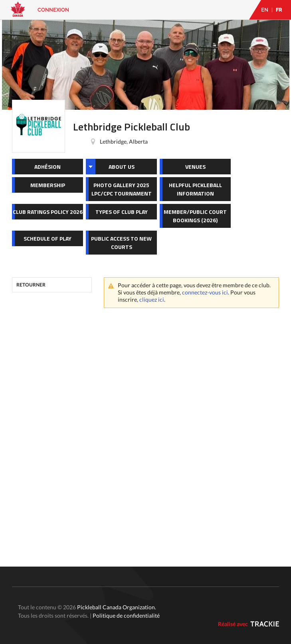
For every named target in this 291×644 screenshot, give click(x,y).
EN (265, 10)
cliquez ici (152, 299)
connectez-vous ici (205, 292)
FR (279, 10)
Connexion (53, 10)
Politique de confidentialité (126, 615)
